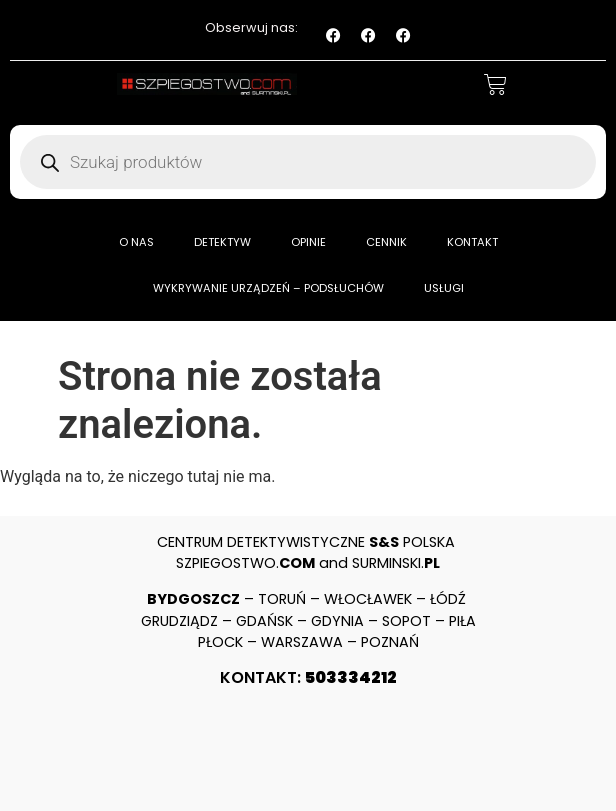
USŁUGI (444, 288)
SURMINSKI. (396, 563)
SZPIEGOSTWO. (245, 563)
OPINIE (308, 242)
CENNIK (386, 242)
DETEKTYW (222, 242)
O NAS (136, 242)
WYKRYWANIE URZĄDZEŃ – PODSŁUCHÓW (268, 288)
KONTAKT (472, 242)
